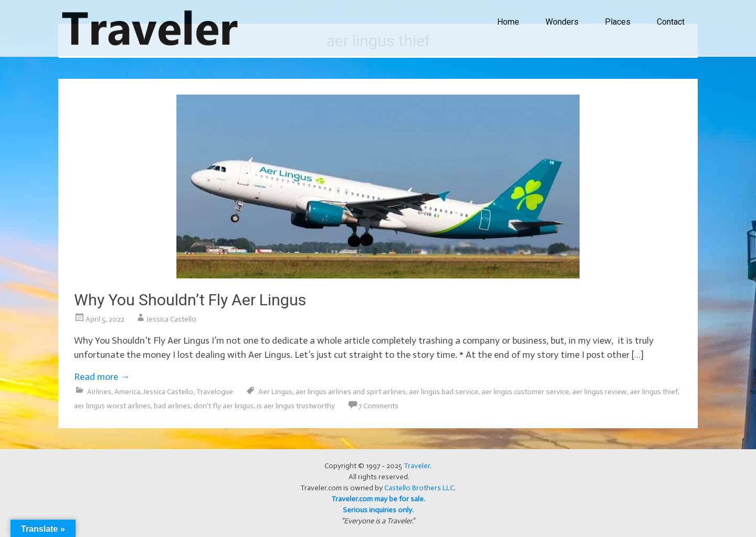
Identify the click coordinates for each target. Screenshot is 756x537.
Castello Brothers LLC (419, 488)
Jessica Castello (171, 319)
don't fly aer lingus (224, 406)
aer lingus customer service (525, 392)
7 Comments (379, 406)
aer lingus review (600, 392)
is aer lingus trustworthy (296, 406)
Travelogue (215, 392)
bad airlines (172, 406)
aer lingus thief (654, 392)
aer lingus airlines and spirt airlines (351, 392)
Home (508, 22)
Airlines (99, 392)
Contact (671, 22)
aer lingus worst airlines (112, 406)
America (127, 392)
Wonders (562, 22)
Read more (102, 377)
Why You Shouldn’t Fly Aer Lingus (190, 300)
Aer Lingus (275, 392)
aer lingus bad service (444, 392)
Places (618, 22)
